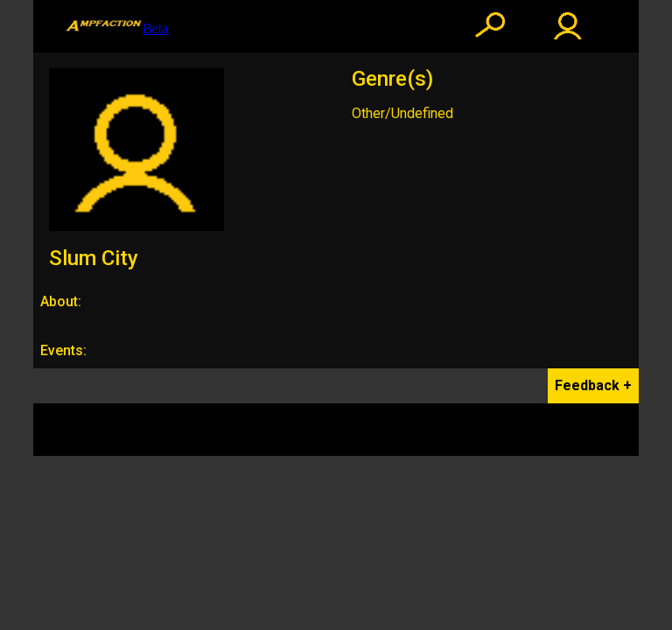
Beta (116, 26)
